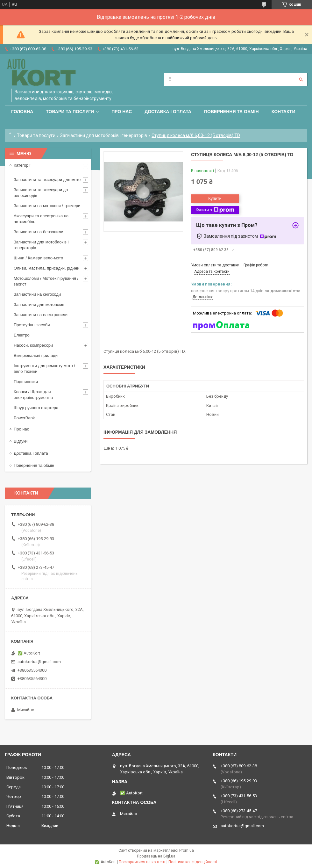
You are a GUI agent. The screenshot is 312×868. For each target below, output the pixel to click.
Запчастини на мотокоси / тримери (47, 206)
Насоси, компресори (33, 345)
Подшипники (26, 382)
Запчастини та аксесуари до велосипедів (41, 193)
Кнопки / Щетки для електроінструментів (33, 395)
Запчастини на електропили (41, 315)
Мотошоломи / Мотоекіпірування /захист (46, 281)
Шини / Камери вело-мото (38, 258)
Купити (215, 198)
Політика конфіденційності (193, 862)
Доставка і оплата (168, 112)
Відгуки (21, 441)
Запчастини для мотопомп (39, 304)
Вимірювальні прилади (36, 355)
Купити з (215, 210)
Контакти (284, 112)
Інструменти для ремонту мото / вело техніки (44, 369)
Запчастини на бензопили (39, 232)
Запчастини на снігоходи (37, 294)
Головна (22, 112)
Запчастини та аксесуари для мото (47, 180)
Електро (22, 335)
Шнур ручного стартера (36, 408)
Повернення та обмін (231, 112)
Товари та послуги (70, 112)
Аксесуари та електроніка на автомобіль (41, 219)
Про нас (122, 112)
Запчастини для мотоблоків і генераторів (104, 135)
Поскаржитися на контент (142, 862)
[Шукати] (301, 79)
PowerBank (24, 418)
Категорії (22, 165)
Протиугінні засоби (32, 325)
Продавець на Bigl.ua (156, 856)
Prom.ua (187, 850)
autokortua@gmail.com (39, 662)
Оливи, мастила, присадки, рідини (47, 268)
